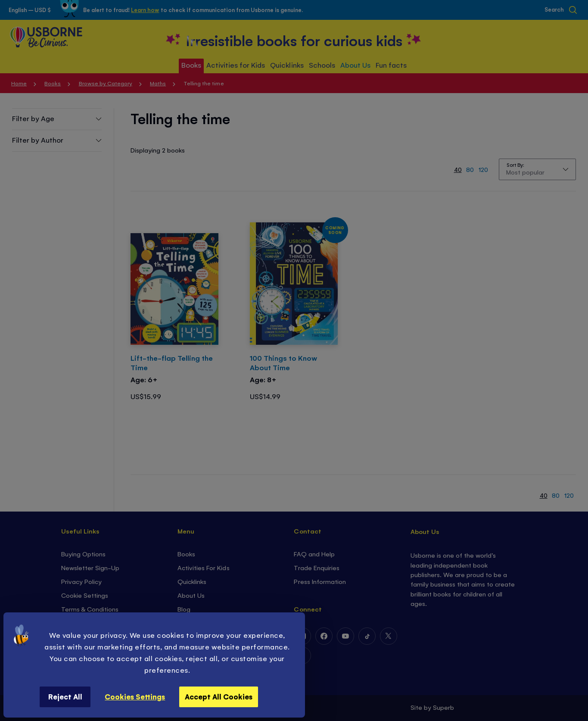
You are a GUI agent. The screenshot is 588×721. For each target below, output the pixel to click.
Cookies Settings (135, 696)
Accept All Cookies (219, 696)
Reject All (65, 696)
